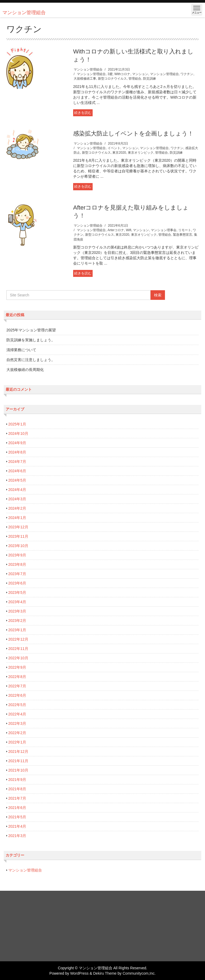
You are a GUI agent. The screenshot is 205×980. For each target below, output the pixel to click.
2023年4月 (17, 602)
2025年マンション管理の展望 (31, 330)
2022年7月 (17, 686)
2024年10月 (18, 433)
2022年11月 (18, 649)
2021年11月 (18, 761)
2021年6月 (17, 808)
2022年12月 (18, 639)
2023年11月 (18, 536)
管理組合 (135, 79)
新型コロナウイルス (112, 79)
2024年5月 (17, 480)
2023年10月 (18, 546)
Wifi (129, 230)
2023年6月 (17, 583)
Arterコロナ (116, 230)
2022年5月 (17, 705)
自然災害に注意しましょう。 (31, 360)
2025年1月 (17, 424)
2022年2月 (17, 733)
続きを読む (83, 113)
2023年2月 (17, 621)
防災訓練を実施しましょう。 (31, 340)
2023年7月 (17, 574)
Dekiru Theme (105, 973)
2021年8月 (17, 789)
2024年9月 (17, 443)
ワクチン (187, 74)
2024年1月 (17, 518)
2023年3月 (17, 611)
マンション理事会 (164, 230)
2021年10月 (18, 770)
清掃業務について (21, 350)
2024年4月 (17, 490)
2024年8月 (17, 452)
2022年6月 (17, 695)
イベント (114, 148)
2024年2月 (17, 508)
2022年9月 (17, 667)
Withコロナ (122, 74)
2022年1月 (17, 742)
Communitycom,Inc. (139, 973)
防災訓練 (149, 79)
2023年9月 (17, 555)
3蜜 (110, 74)
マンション (140, 74)
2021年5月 (17, 817)
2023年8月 (17, 564)
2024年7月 (17, 462)
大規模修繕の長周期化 (25, 370)
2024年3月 (17, 499)
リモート (185, 230)
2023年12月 (18, 527)
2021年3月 (17, 836)
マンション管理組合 (88, 69)
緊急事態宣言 (183, 235)
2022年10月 (18, 658)
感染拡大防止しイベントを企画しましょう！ (133, 133)
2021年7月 (17, 798)
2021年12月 (18, 752)
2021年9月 (17, 780)
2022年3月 (17, 723)
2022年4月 (17, 714)
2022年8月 (17, 677)
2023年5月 (17, 592)
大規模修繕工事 (85, 79)
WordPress (79, 973)
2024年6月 (17, 471)
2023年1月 (17, 630)
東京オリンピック (141, 153)
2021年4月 (17, 826)
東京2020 (119, 153)
